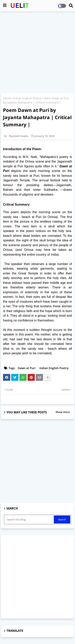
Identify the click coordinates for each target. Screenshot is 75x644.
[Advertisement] (37, 53)
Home (7, 98)
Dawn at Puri (27, 368)
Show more (63, 412)
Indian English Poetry (27, 98)
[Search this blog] (29, 519)
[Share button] (48, 377)
